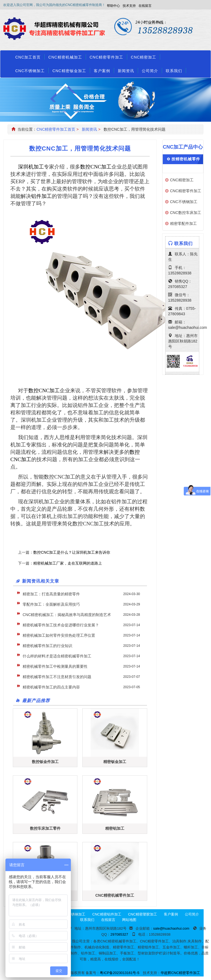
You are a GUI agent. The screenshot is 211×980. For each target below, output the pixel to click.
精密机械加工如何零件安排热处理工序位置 (59, 635)
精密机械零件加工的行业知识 (47, 646)
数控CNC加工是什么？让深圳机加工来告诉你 (72, 552)
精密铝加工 (115, 828)
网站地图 (129, 920)
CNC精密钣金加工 (69, 71)
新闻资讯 (126, 71)
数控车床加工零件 (45, 828)
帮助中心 (113, 6)
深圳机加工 (31, 167)
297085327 (178, 287)
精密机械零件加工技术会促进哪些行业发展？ (61, 625)
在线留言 (145, 6)
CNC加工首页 (28, 57)
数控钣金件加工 (45, 762)
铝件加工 (41, 196)
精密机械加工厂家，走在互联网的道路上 (68, 563)
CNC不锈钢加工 (30, 71)
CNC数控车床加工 (186, 213)
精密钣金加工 (115, 762)
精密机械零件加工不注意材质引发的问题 (57, 677)
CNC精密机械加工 (65, 57)
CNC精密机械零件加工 (115, 895)
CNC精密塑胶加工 (143, 914)
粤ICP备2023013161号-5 (120, 973)
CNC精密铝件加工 (107, 914)
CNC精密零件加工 (106, 57)
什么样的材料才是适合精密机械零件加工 (57, 656)
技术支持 (129, 6)
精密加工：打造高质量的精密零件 (51, 594)
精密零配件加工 (183, 223)
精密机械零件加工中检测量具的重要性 (55, 666)
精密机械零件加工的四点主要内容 (51, 687)
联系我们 (174, 71)
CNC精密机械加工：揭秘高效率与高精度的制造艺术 (67, 615)
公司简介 (150, 71)
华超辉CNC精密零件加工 (180, 973)
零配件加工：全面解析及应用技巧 (51, 604)
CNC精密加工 (144, 57)
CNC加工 (96, 167)
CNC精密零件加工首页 (56, 129)
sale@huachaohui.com (188, 327)
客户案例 (102, 71)
